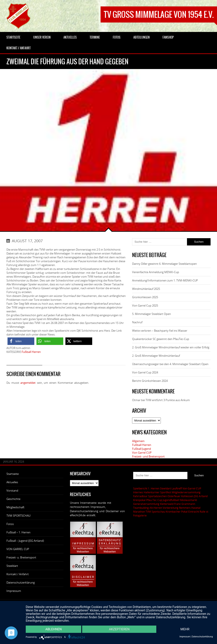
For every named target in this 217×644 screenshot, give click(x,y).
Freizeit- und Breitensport (148, 456)
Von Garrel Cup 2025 (145, 305)
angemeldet (28, 383)
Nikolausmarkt (188, 500)
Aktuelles (12, 482)
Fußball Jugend (142, 449)
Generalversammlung (146, 504)
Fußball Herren (31, 352)
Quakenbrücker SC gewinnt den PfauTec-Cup (161, 339)
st (207, 512)
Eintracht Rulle (197, 512)
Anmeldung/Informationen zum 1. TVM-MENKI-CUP (165, 280)
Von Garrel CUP (142, 453)
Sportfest (166, 492)
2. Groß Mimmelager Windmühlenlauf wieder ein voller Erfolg (171, 347)
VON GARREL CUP (18, 549)
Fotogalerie (140, 515)
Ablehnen (53, 629)
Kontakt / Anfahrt (18, 574)
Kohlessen (187, 496)
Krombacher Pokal (177, 512)
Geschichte (13, 499)
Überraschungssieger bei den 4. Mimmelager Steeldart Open (170, 364)
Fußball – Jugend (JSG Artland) (25, 541)
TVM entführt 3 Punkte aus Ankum (168, 400)
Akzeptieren (119, 629)
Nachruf (137, 322)
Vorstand (12, 491)
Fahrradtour (140, 496)
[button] (21, 341)
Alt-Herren (156, 508)
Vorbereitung (171, 508)
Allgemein (138, 441)
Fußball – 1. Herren (18, 532)
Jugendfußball (171, 500)
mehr (185, 629)
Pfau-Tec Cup (154, 500)
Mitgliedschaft (15, 507)
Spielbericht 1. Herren (146, 488)
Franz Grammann (185, 504)
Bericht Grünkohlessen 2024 (150, 381)
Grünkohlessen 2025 (145, 297)
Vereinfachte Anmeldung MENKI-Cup (156, 272)
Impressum (14, 591)
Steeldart (12, 566)
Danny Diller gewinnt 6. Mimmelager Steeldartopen (164, 264)
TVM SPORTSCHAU (18, 516)
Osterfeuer (174, 496)
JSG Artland (201, 496)
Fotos (10, 524)
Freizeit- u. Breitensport (21, 557)
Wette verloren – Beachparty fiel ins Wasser (160, 331)
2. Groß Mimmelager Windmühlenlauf (156, 356)
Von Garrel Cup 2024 (145, 372)
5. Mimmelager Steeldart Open (151, 314)
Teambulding (141, 508)
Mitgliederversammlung (186, 492)
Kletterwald (167, 504)
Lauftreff (177, 488)
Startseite (13, 474)
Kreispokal (139, 500)
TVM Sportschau (155, 512)
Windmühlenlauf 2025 (146, 289)
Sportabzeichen (157, 496)
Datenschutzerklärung (21, 582)
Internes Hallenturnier (146, 492)
